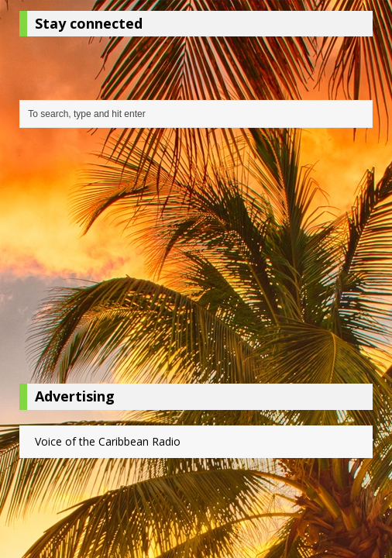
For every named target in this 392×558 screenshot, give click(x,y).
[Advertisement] (196, 260)
